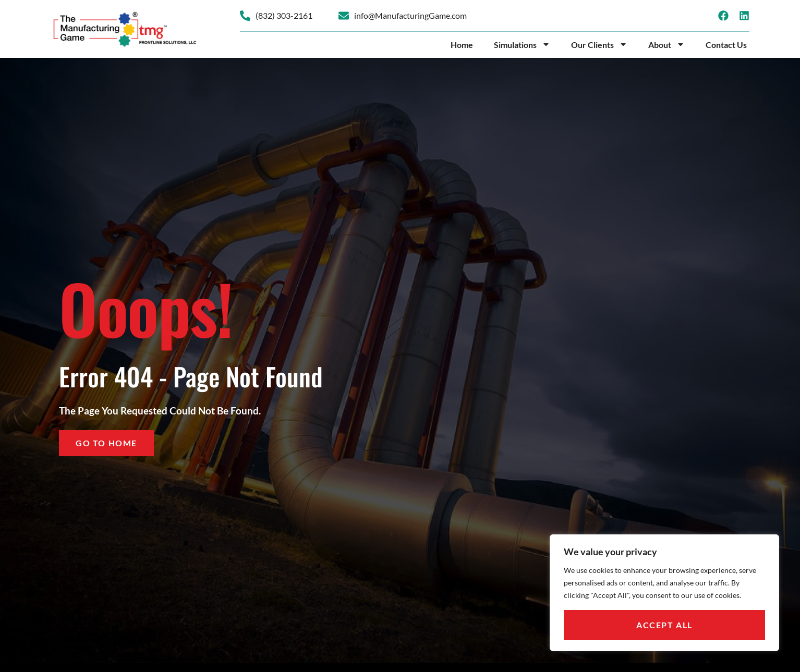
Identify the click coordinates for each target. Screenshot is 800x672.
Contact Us (726, 45)
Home (462, 45)
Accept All (664, 625)
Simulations (522, 45)
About (666, 45)
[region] (664, 593)
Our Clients (599, 45)
